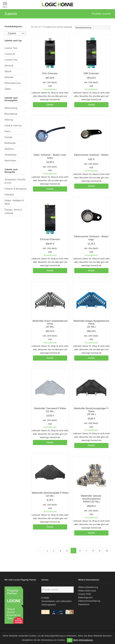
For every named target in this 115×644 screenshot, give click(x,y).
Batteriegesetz (85, 598)
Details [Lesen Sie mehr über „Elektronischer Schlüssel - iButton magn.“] (91, 271)
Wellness (9, 149)
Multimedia (10, 143)
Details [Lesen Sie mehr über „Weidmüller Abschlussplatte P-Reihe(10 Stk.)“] (50, 527)
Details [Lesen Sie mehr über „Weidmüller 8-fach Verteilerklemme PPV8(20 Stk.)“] (50, 358)
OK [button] (70, 640)
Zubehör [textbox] (15, 33)
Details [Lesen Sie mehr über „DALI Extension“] (50, 105)
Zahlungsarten (49, 605)
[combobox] (16, 33)
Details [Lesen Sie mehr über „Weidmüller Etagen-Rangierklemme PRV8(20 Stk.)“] (91, 358)
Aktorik (8, 71)
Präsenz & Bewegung (15, 189)
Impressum (84, 604)
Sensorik (9, 66)
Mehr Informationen (83, 640)
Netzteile (9, 77)
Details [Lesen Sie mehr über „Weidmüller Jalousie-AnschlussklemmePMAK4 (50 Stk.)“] (91, 533)
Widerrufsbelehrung (88, 587)
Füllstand (9, 195)
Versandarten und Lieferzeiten (56, 601)
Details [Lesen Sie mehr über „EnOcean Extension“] (50, 271)
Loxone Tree (11, 48)
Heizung (9, 120)
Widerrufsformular (87, 591)
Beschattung (11, 114)
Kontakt (45, 598)
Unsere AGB (85, 594)
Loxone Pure (11, 60)
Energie (8, 137)
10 (107, 551)
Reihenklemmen (13, 83)
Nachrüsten (10, 161)
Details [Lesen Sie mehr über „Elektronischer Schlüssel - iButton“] (91, 186)
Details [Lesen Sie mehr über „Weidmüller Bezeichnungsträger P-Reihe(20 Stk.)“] (91, 445)
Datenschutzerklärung (89, 601)
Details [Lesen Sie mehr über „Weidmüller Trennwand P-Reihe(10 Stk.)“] (50, 442)
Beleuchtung (11, 108)
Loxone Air (10, 54)
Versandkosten (50, 89)
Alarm (8, 131)
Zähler (8, 89)
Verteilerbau (11, 155)
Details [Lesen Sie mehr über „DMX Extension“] (91, 105)
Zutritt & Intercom (13, 126)
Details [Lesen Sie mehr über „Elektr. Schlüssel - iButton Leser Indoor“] (50, 189)
